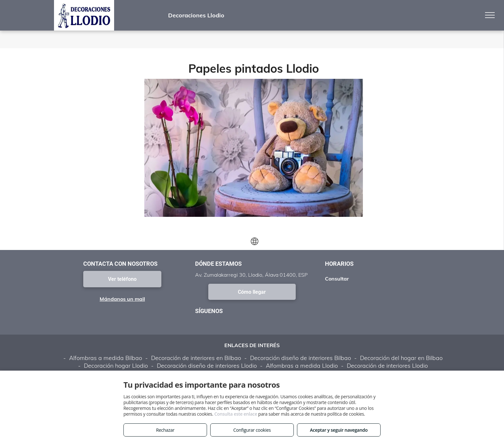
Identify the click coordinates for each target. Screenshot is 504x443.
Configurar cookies (252, 430)
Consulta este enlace (236, 414)
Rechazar (165, 430)
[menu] (490, 15)
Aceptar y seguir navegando (339, 430)
